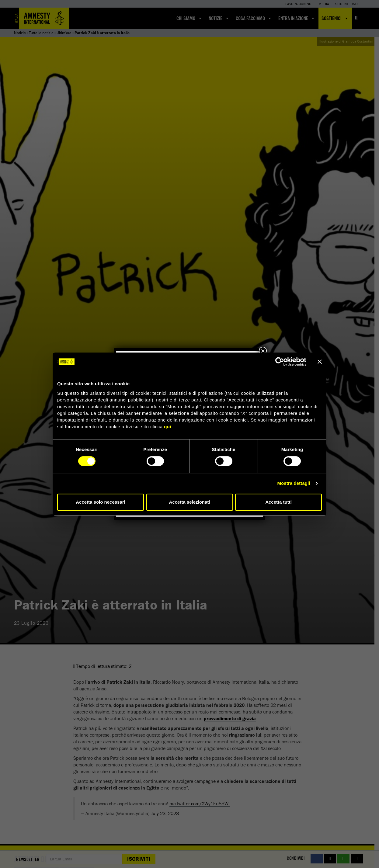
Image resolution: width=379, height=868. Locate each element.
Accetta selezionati (189, 502)
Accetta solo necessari (101, 502)
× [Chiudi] (263, 351)
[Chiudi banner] (320, 362)
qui (168, 427)
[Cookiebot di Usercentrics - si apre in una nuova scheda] (280, 362)
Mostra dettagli (294, 483)
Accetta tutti (278, 502)
